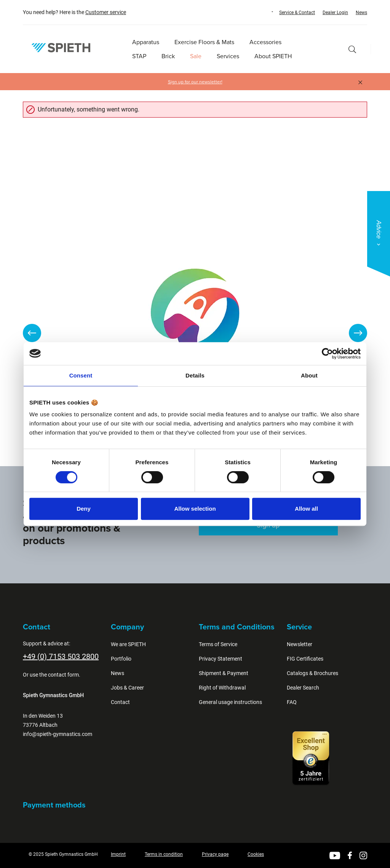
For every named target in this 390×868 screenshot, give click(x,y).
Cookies (256, 854)
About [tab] (309, 375)
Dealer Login (335, 13)
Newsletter (300, 644)
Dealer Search (303, 688)
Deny (84, 509)
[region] (195, 333)
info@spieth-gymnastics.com (58, 734)
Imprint (118, 854)
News (361, 13)
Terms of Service (218, 644)
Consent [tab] (81, 375)
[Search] (352, 49)
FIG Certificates (305, 659)
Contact (120, 702)
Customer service (106, 12)
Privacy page (215, 854)
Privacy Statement (221, 659)
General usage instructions (230, 702)
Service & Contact (297, 13)
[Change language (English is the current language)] (265, 12)
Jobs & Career (127, 688)
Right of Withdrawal (222, 688)
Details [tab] (195, 375)
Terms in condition (164, 854)
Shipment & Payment (224, 673)
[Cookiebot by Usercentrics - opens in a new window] (327, 354)
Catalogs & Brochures (312, 673)
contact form (63, 675)
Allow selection (195, 509)
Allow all (306, 509)
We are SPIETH (128, 644)
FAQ (292, 702)
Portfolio (121, 659)
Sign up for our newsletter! (195, 82)
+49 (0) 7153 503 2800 (61, 656)
